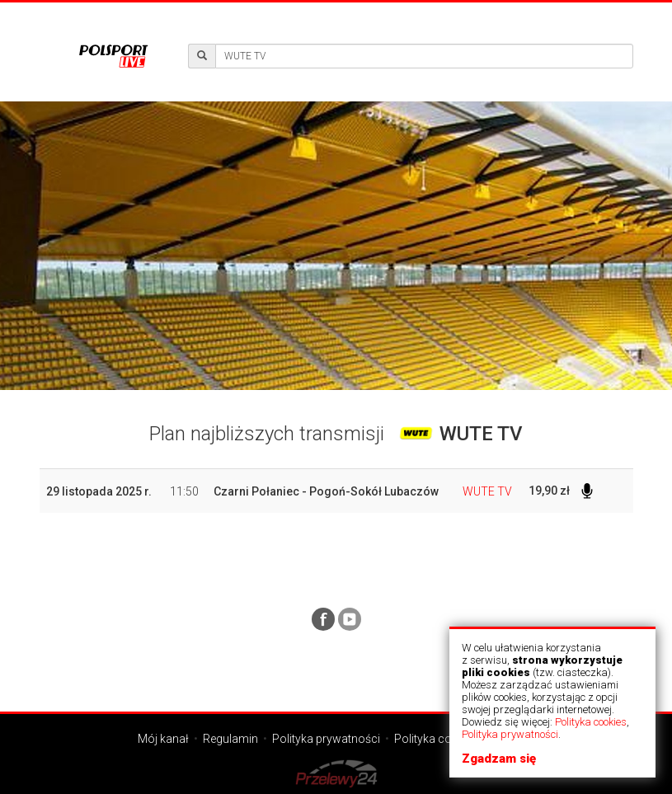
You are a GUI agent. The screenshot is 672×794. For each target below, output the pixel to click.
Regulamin (230, 739)
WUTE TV (487, 491)
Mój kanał (163, 739)
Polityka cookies (591, 722)
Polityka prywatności (510, 734)
